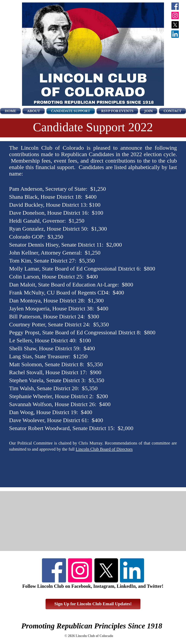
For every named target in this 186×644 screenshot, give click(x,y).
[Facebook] (54, 570)
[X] (175, 25)
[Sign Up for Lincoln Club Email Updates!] (93, 604)
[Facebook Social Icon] (175, 6)
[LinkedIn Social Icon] (175, 34)
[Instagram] (175, 15)
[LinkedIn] (132, 570)
